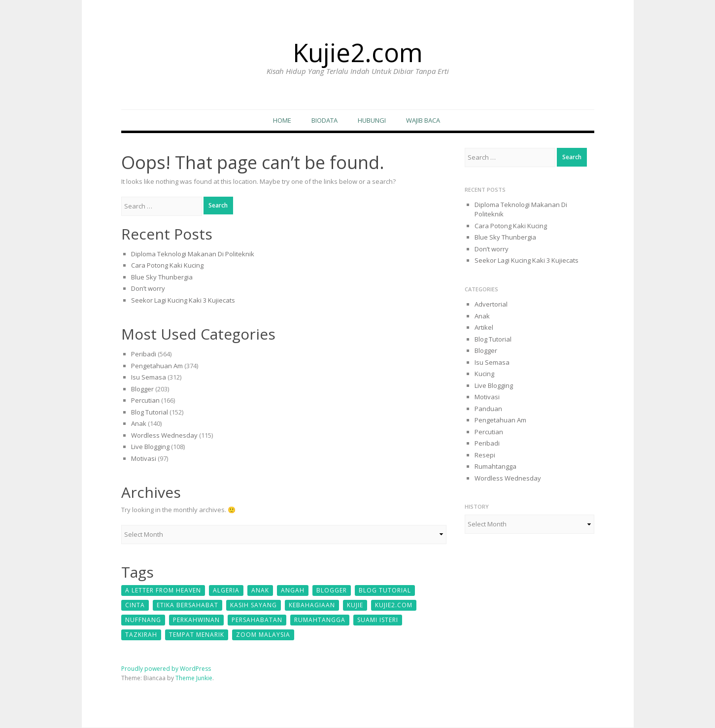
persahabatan (257, 620)
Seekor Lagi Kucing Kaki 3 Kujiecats (183, 301)
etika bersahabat (187, 606)
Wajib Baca (423, 121)
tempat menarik (197, 635)
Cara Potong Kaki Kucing (167, 266)
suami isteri (378, 620)
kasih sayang (254, 606)
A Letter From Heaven (163, 591)
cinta (135, 606)
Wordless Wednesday (164, 436)
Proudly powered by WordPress (166, 669)
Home (282, 121)
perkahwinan (196, 620)
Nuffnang (143, 620)
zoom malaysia (263, 635)
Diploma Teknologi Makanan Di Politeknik (193, 254)
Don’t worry (148, 289)
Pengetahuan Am (157, 366)
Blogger (142, 389)
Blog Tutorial (150, 413)
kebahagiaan (312, 606)
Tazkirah (141, 635)
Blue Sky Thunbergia (162, 277)
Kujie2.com (358, 51)
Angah (293, 591)
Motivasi (144, 459)
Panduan (488, 409)
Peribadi (144, 355)
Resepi (485, 455)
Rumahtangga (320, 620)
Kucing (484, 374)
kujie (355, 606)
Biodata (324, 121)
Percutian (145, 401)
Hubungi (372, 121)
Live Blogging (150, 448)
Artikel (484, 328)
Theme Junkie (194, 678)
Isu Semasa (149, 378)
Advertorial (491, 305)
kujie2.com (394, 606)
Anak (139, 424)
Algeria (226, 591)
